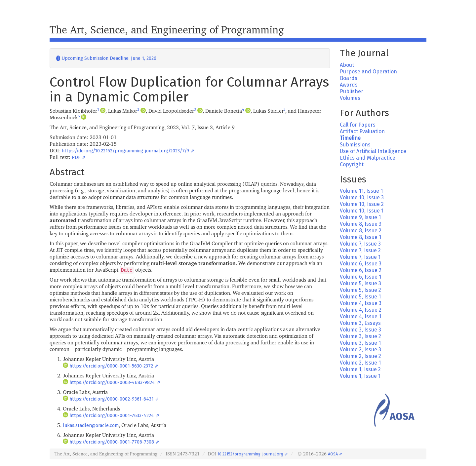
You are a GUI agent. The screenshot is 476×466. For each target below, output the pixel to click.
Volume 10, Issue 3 (362, 197)
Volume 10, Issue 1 (362, 211)
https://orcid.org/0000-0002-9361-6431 (112, 399)
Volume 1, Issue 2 (360, 369)
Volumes (350, 98)
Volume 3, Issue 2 (360, 336)
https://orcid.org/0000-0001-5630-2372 (111, 366)
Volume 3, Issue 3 (360, 330)
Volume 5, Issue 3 (360, 283)
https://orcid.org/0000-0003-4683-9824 (112, 383)
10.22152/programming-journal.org (250, 454)
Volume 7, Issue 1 (360, 257)
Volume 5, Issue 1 (360, 297)
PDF (76, 157)
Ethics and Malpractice (368, 158)
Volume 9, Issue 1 (360, 217)
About (347, 65)
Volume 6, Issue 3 (361, 264)
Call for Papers (358, 125)
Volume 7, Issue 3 (360, 244)
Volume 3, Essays (360, 323)
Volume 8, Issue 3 (361, 224)
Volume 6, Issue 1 (360, 277)
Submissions (355, 145)
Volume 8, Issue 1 (360, 237)
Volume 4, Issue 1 (360, 316)
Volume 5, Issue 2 (360, 290)
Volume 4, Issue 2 (361, 310)
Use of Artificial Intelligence (373, 151)
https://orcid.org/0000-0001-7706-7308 (112, 442)
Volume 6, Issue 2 (361, 270)
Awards (349, 85)
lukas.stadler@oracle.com (91, 426)
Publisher (352, 91)
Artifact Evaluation (362, 131)
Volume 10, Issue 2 (362, 204)
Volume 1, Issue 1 (360, 376)
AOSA (333, 454)
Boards (349, 78)
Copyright (352, 164)
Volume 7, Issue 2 (360, 250)
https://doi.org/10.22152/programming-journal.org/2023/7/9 (125, 151)
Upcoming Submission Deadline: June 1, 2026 (106, 58)
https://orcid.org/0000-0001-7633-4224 (112, 416)
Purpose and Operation (368, 72)
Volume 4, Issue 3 (361, 303)
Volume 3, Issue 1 (360, 343)
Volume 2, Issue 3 (360, 349)
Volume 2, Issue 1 (360, 363)
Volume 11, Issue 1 (361, 191)
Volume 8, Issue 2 (361, 231)
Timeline (350, 138)
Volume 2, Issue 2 (360, 356)
